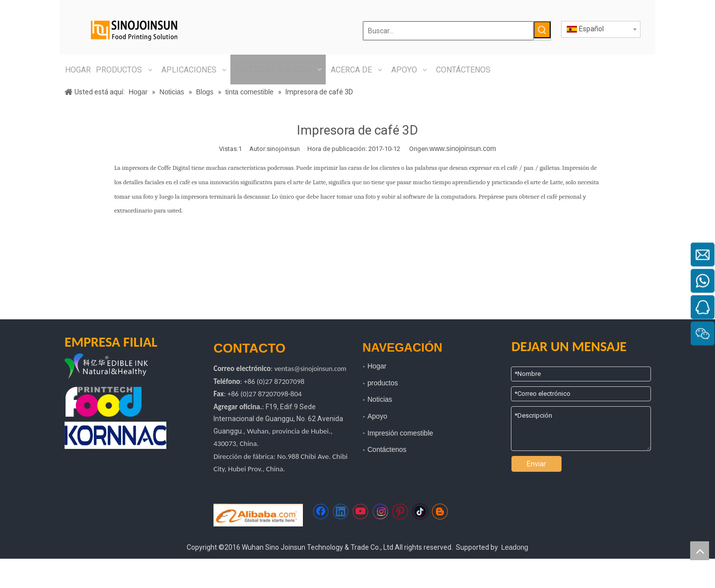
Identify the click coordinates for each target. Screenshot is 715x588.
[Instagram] (380, 512)
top (700, 551)
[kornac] (115, 435)
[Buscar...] (448, 31)
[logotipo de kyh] (122, 367)
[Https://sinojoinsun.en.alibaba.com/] (258, 515)
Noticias (380, 399)
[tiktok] (420, 512)
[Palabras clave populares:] (542, 30)
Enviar (536, 464)
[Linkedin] (341, 512)
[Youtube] (360, 512)
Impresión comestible (400, 433)
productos (383, 383)
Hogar (377, 366)
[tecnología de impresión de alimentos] (104, 402)
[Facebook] (321, 512)
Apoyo (377, 416)
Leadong (515, 547)
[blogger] (440, 512)
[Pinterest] (400, 512)
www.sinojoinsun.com (463, 148)
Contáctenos (387, 449)
